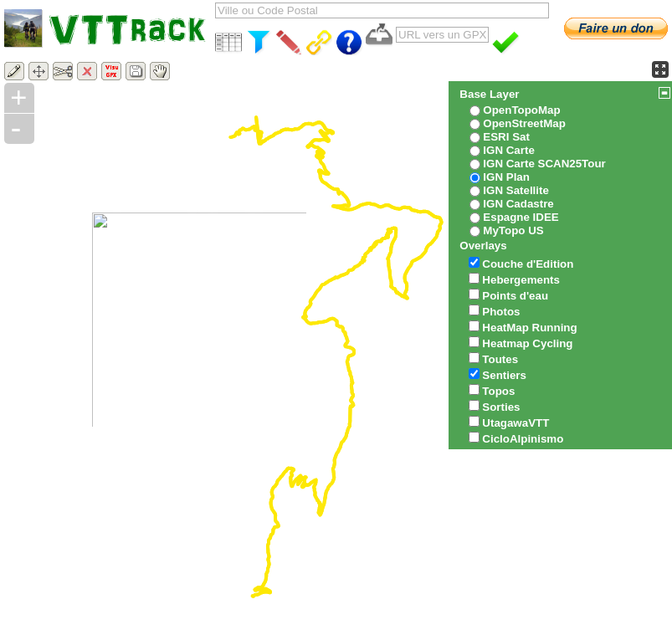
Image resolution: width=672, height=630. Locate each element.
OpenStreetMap (524, 123)
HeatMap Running (529, 328)
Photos (501, 312)
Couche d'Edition (528, 264)
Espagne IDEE (521, 217)
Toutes (500, 359)
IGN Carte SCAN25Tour (544, 164)
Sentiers (504, 375)
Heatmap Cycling (527, 343)
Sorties (501, 407)
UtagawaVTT (516, 423)
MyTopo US (513, 230)
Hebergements (521, 280)
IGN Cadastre (518, 204)
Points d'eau (515, 296)
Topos (498, 391)
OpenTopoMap (521, 110)
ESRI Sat (506, 137)
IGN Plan (506, 177)
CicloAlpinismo (523, 439)
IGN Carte (508, 150)
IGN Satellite (516, 190)
